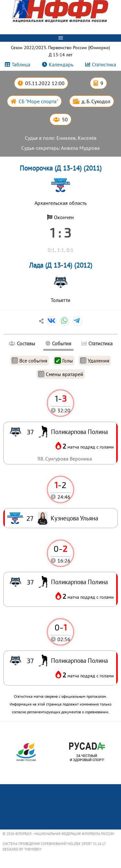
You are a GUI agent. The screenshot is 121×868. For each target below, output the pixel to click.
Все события (30, 361)
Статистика (104, 64)
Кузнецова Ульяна (74, 518)
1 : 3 (60, 232)
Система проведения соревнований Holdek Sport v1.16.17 (54, 844)
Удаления (95, 361)
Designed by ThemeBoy (22, 849)
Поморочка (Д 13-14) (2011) (61, 168)
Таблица (21, 64)
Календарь (61, 64)
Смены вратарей (61, 374)
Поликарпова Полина (79, 660)
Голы (64, 361)
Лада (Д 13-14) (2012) (61, 265)
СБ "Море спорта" (38, 101)
